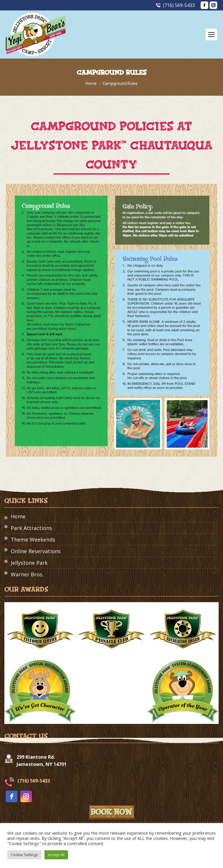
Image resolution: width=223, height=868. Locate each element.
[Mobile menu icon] (211, 34)
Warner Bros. (27, 574)
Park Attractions (31, 528)
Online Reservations (36, 551)
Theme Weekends (33, 540)
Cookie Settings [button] (24, 855)
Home (18, 516)
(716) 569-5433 (175, 5)
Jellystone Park (29, 563)
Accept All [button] (56, 855)
